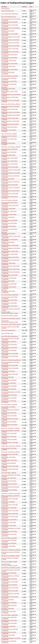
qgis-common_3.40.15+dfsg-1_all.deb (11, 324)
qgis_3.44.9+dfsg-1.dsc (7, 333)
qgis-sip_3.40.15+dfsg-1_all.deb (9, 316)
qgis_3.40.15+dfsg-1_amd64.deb (10, 295)
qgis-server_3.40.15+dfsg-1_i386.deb (11, 147)
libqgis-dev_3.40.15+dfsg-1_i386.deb (11, 104)
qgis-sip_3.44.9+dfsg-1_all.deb (9, 562)
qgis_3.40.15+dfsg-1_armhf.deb (9, 200)
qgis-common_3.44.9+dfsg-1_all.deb (11, 568)
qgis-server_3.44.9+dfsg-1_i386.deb (11, 452)
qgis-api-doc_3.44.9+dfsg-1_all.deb (10, 556)
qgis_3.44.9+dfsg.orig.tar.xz (8, 330)
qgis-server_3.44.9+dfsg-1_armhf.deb (11, 550)
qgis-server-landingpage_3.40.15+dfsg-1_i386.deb (8, 143)
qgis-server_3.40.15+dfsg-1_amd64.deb (8, 282)
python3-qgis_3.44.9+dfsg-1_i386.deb (11, 446)
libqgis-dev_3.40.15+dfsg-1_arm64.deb (8, 32)
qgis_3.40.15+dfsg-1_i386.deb (9, 134)
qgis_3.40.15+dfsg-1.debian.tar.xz (10, 14)
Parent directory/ (6, 8)
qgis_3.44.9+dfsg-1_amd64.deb (9, 615)
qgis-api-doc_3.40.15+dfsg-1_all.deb (11, 318)
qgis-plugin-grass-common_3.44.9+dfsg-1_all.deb (9, 565)
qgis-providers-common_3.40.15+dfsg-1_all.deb (10, 321)
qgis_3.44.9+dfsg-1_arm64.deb (9, 404)
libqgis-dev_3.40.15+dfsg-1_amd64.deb (8, 243)
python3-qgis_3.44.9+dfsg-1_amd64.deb (8, 636)
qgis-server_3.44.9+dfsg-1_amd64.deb (8, 609)
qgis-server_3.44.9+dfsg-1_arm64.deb (8, 378)
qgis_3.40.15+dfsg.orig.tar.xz (9, 17)
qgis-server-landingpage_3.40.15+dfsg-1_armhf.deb (8, 233)
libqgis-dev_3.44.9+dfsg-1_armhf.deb (11, 493)
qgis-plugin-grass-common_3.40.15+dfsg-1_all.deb (10, 313)
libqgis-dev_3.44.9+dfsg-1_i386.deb (10, 428)
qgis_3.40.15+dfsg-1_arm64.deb (10, 76)
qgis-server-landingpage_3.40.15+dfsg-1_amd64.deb (8, 291)
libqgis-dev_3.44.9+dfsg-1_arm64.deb (11, 360)
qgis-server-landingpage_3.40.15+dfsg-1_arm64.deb (8, 89)
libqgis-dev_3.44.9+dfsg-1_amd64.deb (8, 600)
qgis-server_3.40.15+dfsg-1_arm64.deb (8, 73)
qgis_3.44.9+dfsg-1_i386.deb (9, 473)
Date (31, 7)
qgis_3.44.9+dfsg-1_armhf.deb (9, 538)
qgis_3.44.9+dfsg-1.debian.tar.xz (10, 336)
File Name (4, 7)
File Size (24, 7)
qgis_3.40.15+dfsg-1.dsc (8, 11)
